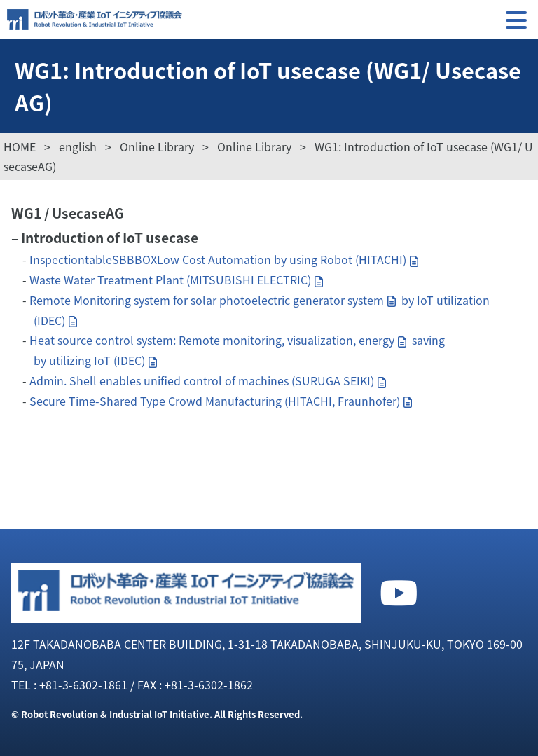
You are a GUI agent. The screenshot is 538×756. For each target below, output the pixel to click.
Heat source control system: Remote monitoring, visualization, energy (212, 340)
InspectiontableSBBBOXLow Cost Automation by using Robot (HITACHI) (218, 259)
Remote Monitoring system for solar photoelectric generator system (207, 300)
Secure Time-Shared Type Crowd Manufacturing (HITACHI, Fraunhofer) (215, 401)
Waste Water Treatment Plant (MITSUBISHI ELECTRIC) (170, 280)
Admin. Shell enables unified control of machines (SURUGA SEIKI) (202, 380)
